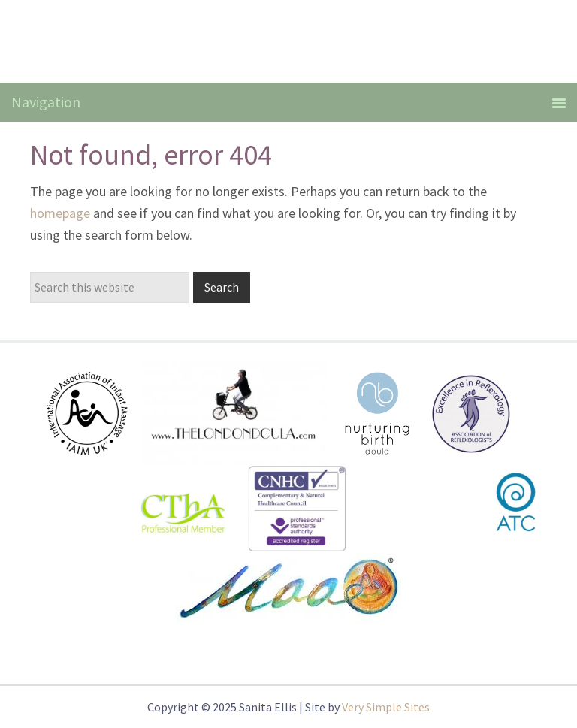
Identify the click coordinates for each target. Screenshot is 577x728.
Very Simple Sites (386, 707)
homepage (60, 213)
